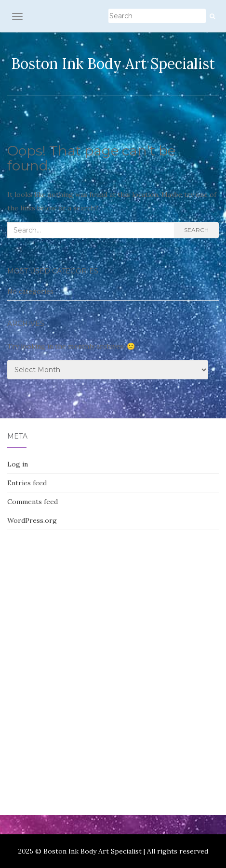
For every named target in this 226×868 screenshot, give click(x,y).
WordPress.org (32, 520)
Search (196, 230)
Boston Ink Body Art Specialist (113, 64)
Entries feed (27, 483)
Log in (18, 464)
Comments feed (33, 502)
